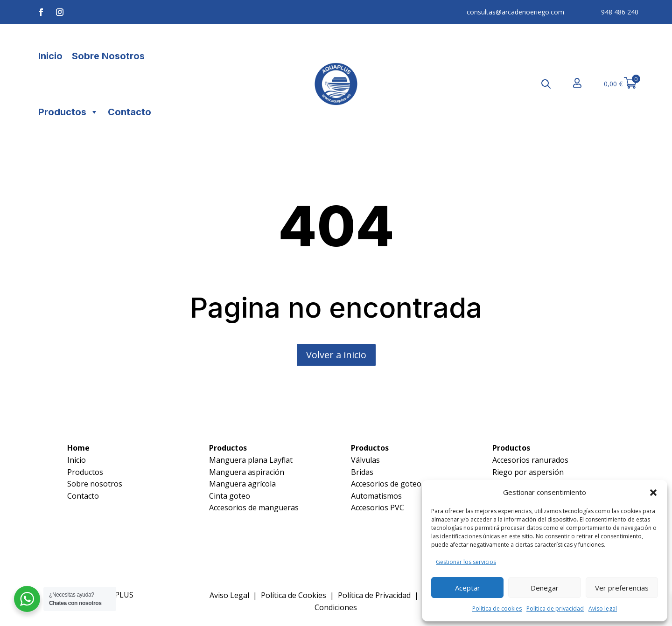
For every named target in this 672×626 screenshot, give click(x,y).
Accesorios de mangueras (254, 508)
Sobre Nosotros (108, 56)
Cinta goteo (230, 496)
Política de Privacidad (374, 595)
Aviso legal (603, 609)
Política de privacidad (555, 609)
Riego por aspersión (528, 472)
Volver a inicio (336, 355)
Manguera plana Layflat (251, 460)
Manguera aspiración (247, 472)
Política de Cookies (294, 595)
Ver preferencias (622, 588)
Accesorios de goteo (386, 484)
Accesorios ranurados (530, 460)
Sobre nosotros (95, 484)
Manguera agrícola (242, 484)
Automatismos (376, 496)
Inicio (50, 56)
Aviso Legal (229, 595)
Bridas (362, 472)
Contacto (129, 112)
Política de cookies (497, 609)
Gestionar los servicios (466, 562)
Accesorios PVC (378, 508)
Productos (68, 112)
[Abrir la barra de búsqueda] (546, 84)
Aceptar (468, 588)
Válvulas (365, 460)
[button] (653, 493)
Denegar (545, 588)
